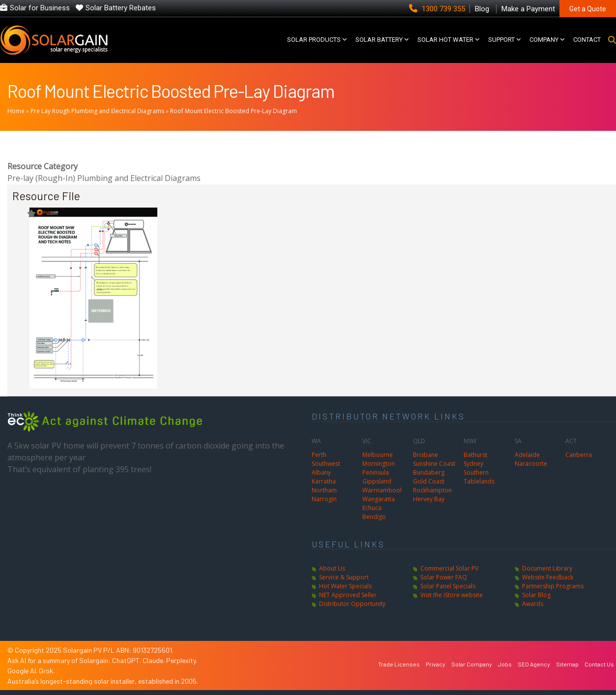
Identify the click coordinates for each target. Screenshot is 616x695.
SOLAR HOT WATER (445, 40)
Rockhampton (432, 490)
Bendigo (374, 517)
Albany (321, 472)
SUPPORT (501, 40)
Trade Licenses (399, 664)
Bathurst (475, 455)
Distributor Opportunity (352, 604)
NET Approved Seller (348, 595)
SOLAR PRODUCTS (314, 40)
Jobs (505, 664)
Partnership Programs (553, 586)
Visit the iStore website (452, 595)
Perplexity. (182, 660)
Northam (324, 490)
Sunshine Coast (434, 464)
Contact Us (599, 664)
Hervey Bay (429, 499)
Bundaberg (429, 472)
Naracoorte (531, 464)
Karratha (324, 481)
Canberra (579, 455)
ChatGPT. (127, 660)
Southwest (326, 464)
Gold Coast (429, 481)
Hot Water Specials (345, 586)
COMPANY (544, 40)
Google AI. (23, 671)
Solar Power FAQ (444, 577)
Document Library (547, 568)
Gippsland (377, 481)
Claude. (154, 660)
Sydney (473, 464)
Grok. (47, 671)
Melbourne (378, 455)
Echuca (372, 508)
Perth (319, 455)
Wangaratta (379, 499)
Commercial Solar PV (449, 568)
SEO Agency (534, 664)
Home (16, 111)
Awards (533, 604)
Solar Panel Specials (448, 586)
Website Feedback (548, 577)
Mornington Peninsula (379, 468)
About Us (332, 568)
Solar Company (472, 664)
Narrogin (324, 499)
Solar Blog (536, 595)
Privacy (436, 664)
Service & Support (344, 577)
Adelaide (527, 455)
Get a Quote (588, 9)
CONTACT (587, 40)
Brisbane (425, 455)
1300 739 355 (438, 9)
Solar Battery (379, 40)
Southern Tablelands (479, 477)
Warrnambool (382, 490)
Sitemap (567, 664)
